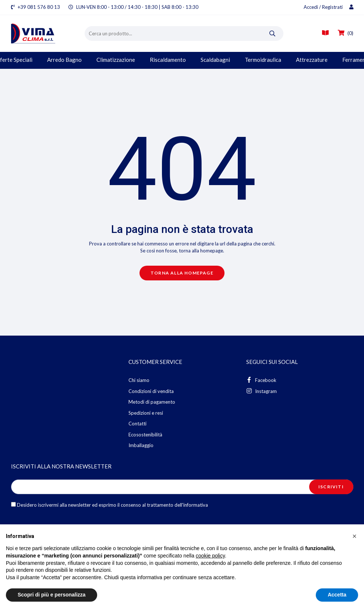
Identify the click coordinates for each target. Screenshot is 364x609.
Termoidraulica (263, 60)
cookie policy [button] (210, 556)
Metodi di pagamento (152, 402)
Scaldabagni (215, 60)
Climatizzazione (116, 60)
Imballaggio (141, 445)
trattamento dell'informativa (177, 505)
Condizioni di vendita (151, 391)
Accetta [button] (337, 595)
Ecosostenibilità (145, 435)
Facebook (261, 380)
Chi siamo (139, 380)
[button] (354, 536)
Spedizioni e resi (146, 413)
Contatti (137, 424)
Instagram (261, 391)
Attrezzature (312, 60)
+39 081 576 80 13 (39, 7)
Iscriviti (331, 487)
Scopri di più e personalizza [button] (52, 595)
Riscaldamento (168, 60)
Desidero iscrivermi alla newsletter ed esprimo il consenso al (109, 505)
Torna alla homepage (182, 273)
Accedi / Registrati (328, 7)
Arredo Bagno (64, 60)
